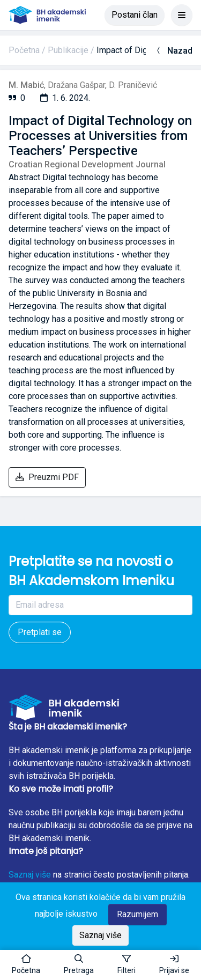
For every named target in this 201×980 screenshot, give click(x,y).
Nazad (173, 51)
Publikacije (68, 50)
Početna (24, 50)
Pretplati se (40, 632)
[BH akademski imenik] (47, 15)
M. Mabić (26, 85)
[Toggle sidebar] (126, 965)
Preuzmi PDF (47, 477)
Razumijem (137, 914)
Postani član (135, 15)
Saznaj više (30, 875)
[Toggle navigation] (182, 15)
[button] (79, 965)
